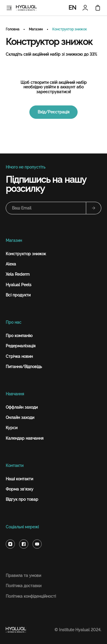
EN (72, 8)
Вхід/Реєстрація (53, 112)
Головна (13, 29)
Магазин (36, 29)
